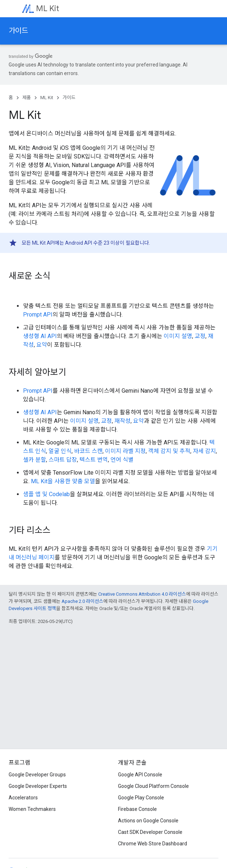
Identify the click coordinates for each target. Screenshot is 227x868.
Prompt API (38, 315)
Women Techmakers (32, 809)
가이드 (18, 31)
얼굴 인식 (60, 451)
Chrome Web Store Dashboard (153, 844)
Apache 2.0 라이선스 (82, 601)
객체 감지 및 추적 (169, 451)
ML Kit (47, 8)
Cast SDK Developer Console (150, 832)
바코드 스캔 (88, 451)
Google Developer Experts (38, 786)
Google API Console (140, 775)
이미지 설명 (178, 336)
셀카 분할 (35, 460)
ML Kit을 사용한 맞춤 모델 (63, 481)
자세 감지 (204, 451)
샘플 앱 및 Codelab (46, 494)
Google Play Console (141, 798)
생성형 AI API (40, 336)
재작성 (122, 421)
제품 (27, 98)
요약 (42, 345)
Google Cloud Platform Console (153, 786)
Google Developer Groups (37, 775)
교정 (200, 336)
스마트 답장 (63, 460)
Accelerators (23, 798)
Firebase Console (137, 809)
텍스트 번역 (94, 460)
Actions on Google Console (148, 821)
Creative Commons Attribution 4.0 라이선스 (142, 594)
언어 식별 (122, 460)
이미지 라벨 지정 (125, 451)
